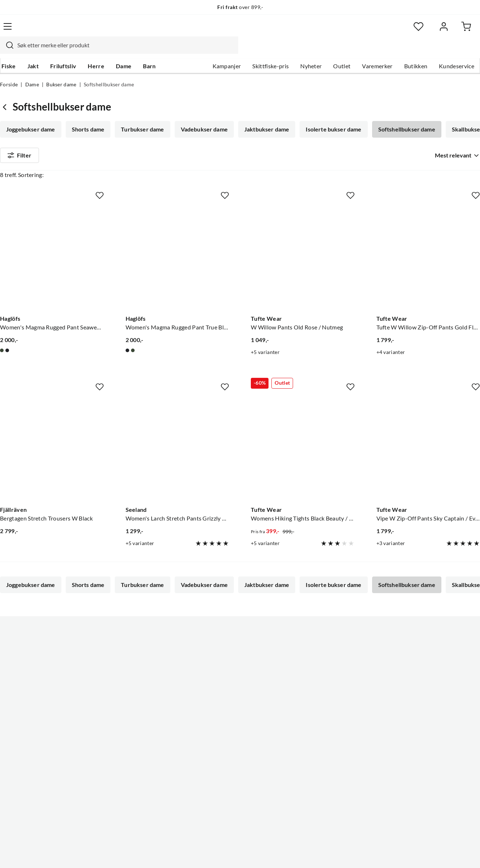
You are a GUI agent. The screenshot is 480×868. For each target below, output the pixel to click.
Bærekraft (213, 731)
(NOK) (16, 855)
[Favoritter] (410, 31)
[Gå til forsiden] (33, 31)
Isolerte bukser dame (330, 116)
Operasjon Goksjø (223, 720)
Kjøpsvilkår (439, 855)
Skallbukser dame (29, 136)
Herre (95, 51)
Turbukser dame (141, 116)
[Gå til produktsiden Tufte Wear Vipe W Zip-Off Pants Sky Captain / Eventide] (428, 449)
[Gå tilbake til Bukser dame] (6, 93)
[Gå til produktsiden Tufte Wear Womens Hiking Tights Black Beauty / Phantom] (303, 449)
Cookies (471, 855)
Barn (148, 51)
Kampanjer (227, 51)
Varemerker (377, 51)
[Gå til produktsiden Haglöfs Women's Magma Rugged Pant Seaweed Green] (52, 257)
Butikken (416, 51)
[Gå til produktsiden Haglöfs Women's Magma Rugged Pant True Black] (178, 257)
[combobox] (231, 31)
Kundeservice (457, 51)
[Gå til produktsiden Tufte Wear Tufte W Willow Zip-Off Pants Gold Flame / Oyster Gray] (428, 257)
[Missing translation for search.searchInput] (119, 31)
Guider (9, 685)
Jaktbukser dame (264, 116)
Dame (122, 51)
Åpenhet (211, 743)
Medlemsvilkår (219, 766)
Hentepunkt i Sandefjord (32, 696)
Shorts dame (88, 116)
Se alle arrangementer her (233, 708)
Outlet (342, 51)
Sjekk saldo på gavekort (30, 720)
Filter (19, 163)
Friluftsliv (62, 51)
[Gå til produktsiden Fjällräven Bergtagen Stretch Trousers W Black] (52, 449)
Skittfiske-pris (270, 51)
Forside (9, 71)
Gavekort (12, 708)
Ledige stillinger (220, 685)
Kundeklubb (216, 754)
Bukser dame (61, 71)
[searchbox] (238, 31)
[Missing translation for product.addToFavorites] (100, 196)
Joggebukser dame (31, 116)
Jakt (32, 51)
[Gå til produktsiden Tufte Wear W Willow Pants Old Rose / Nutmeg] (303, 257)
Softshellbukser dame (402, 116)
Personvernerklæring (392, 855)
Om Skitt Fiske (219, 673)
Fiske (7, 51)
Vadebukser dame (202, 116)
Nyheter (311, 51)
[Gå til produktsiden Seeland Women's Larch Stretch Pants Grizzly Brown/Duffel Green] (178, 449)
